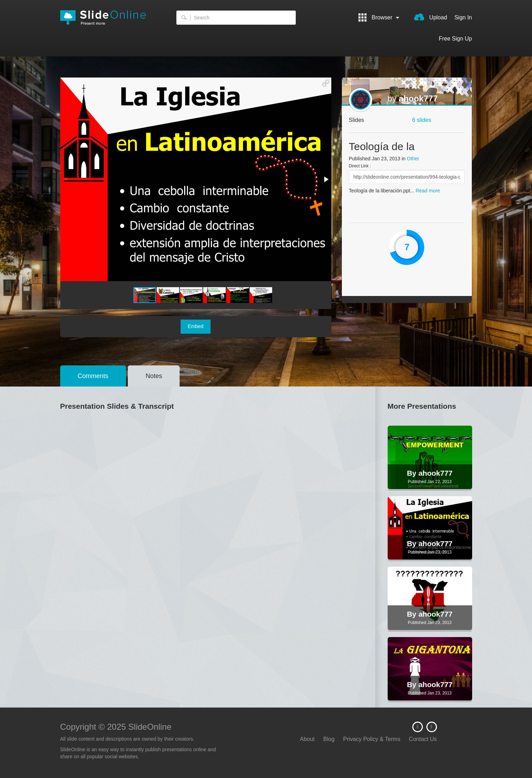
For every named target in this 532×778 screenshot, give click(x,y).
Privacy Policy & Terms (372, 739)
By (413, 473)
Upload (431, 17)
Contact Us (423, 739)
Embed (195, 326)
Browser (379, 17)
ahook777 (418, 98)
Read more (428, 191)
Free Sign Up (455, 39)
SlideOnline (108, 18)
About (307, 739)
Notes (154, 376)
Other (413, 159)
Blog (329, 739)
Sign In (463, 17)
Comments (93, 376)
